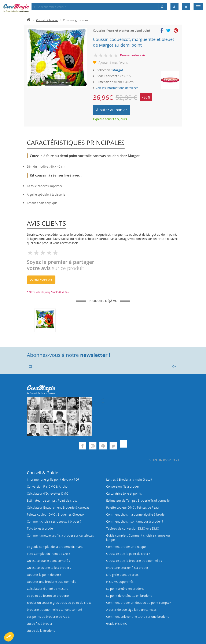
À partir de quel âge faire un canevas (131, 610)
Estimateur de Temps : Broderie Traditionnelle (138, 500)
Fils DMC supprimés (120, 582)
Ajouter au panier (112, 110)
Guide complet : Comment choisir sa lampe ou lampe (138, 538)
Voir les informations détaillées (117, 88)
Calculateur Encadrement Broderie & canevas (58, 507)
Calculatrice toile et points (124, 493)
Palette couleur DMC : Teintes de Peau (132, 507)
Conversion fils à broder (123, 486)
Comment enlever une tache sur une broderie (138, 617)
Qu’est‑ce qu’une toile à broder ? (49, 568)
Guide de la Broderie (41, 631)
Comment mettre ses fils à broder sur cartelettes (60, 535)
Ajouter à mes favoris (113, 62)
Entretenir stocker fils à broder (127, 568)
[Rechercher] (163, 7)
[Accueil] (29, 20)
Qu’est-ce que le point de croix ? (128, 554)
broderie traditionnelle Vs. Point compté (54, 610)
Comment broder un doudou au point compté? (139, 603)
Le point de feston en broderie (48, 596)
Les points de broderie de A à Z (48, 617)
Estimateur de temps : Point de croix (52, 500)
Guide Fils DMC (117, 624)
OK (174, 366)
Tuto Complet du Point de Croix (48, 554)
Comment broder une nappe (126, 547)
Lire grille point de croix (122, 575)
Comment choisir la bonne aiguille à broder (136, 514)
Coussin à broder (47, 20)
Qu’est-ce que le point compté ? (49, 561)
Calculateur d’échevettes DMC (47, 493)
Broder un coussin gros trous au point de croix (59, 603)
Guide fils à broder (40, 624)
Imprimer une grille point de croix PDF (53, 479)
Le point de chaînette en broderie (129, 596)
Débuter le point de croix (44, 575)
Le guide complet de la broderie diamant (55, 547)
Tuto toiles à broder (40, 528)
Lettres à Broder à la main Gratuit (129, 479)
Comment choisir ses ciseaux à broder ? (54, 521)
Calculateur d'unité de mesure (48, 589)
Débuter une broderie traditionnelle (51, 582)
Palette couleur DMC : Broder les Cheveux (56, 514)
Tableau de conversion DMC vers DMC (132, 528)
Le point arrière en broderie (125, 589)
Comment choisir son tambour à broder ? (135, 521)
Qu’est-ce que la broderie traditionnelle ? (134, 561)
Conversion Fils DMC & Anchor (48, 486)
